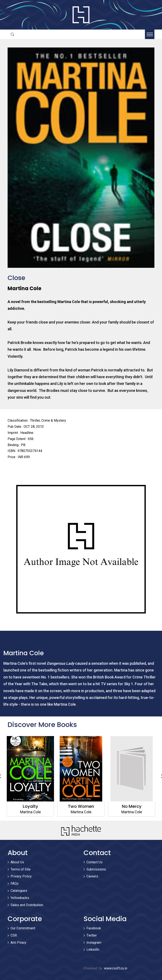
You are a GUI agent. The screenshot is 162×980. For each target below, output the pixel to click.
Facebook (94, 928)
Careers (92, 876)
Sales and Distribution (27, 905)
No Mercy (132, 806)
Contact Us (94, 862)
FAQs (15, 883)
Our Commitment (23, 928)
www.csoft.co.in (116, 968)
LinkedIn (93, 950)
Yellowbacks (20, 898)
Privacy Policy (21, 876)
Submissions (96, 869)
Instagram (94, 943)
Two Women (81, 806)
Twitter (92, 935)
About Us (17, 862)
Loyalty (30, 806)
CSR (14, 935)
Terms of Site (21, 869)
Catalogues (19, 891)
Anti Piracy (18, 943)
